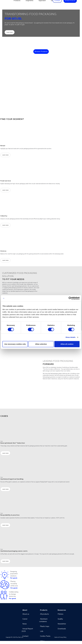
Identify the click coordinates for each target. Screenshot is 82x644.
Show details (71, 337)
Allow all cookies (67, 344)
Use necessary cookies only (15, 344)
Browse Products (41, 51)
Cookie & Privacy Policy (60, 637)
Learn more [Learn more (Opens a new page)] (10, 32)
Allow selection (41, 344)
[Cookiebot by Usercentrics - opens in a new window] (70, 298)
